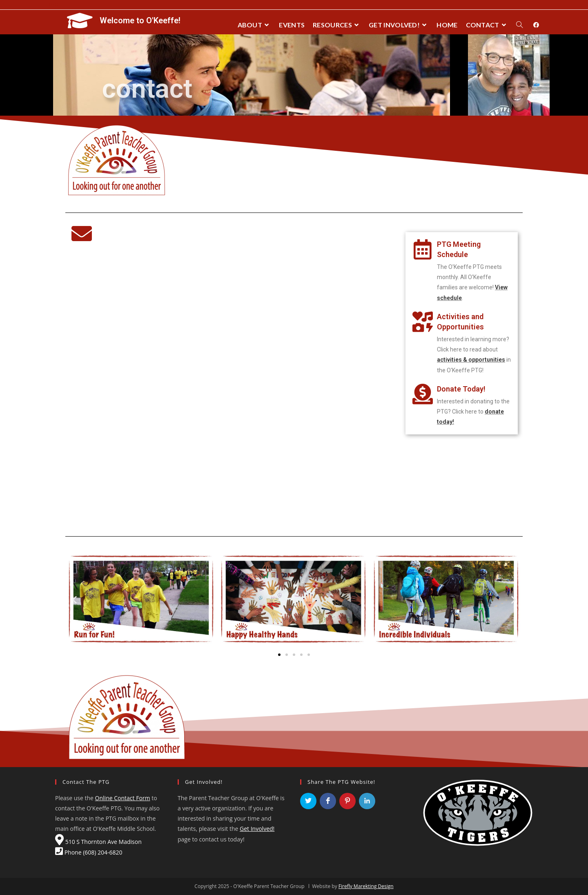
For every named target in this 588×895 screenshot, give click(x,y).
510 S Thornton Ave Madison (98, 842)
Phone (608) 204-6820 (89, 852)
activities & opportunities (471, 360)
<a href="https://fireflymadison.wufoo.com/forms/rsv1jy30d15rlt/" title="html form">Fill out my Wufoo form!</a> (231, 389)
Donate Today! (461, 389)
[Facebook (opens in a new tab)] (536, 25)
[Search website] (519, 25)
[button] (279, 655)
